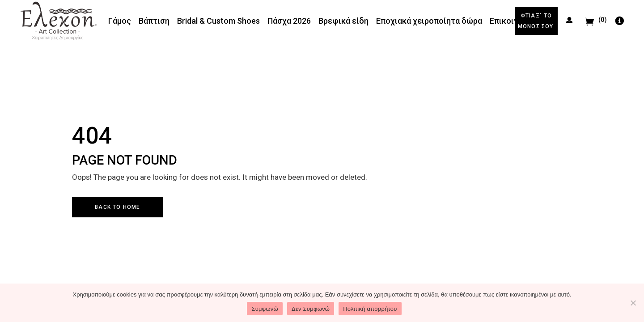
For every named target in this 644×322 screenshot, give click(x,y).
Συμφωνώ (265, 309)
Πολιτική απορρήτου (370, 309)
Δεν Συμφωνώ (311, 309)
